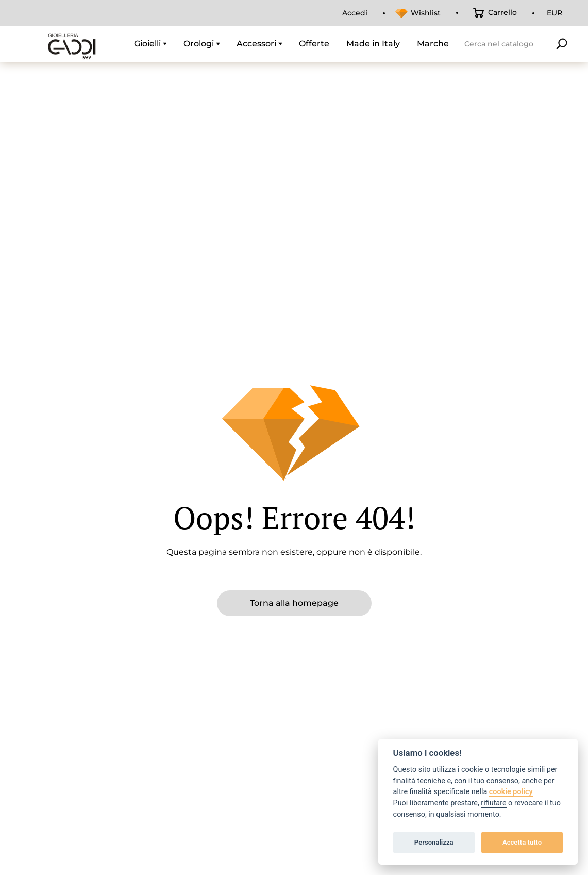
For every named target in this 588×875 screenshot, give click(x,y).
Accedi (355, 13)
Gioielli (147, 44)
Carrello (502, 12)
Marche (433, 44)
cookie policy (511, 792)
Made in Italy (373, 44)
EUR (555, 13)
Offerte (314, 44)
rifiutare (493, 803)
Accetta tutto (522, 842)
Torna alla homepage (294, 603)
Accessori (256, 44)
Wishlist (426, 13)
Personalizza (434, 842)
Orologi (199, 44)
